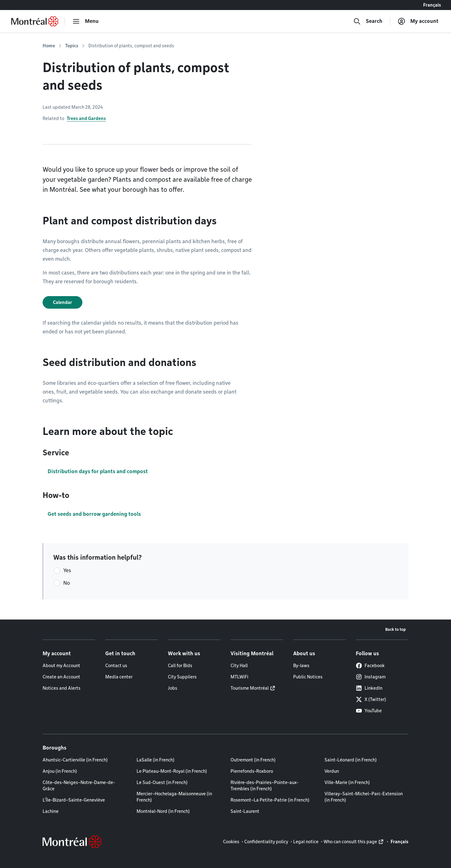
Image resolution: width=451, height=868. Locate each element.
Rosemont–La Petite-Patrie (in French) (270, 800)
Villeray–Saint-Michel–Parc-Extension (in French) (364, 797)
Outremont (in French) (253, 760)
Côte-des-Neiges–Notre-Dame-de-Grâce (79, 786)
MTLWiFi (239, 677)
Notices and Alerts (62, 688)
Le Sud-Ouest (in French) (162, 782)
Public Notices (308, 677)
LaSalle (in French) (156, 760)
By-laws (301, 666)
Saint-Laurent (245, 811)
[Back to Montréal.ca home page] (35, 21)
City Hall (239, 666)
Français (432, 5)
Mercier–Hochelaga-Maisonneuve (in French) (174, 797)
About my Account (61, 666)
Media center (119, 677)
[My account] (418, 21)
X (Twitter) (371, 699)
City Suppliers (182, 677)
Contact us (116, 666)
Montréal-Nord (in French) (163, 811)
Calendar (62, 302)
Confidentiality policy (266, 842)
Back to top (396, 629)
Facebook (370, 666)
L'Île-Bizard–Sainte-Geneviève (74, 800)
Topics (72, 46)
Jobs (173, 688)
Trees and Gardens (86, 118)
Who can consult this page (350, 842)
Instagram (371, 677)
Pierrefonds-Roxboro (252, 771)
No (67, 583)
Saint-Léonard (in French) (351, 760)
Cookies (231, 842)
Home (49, 46)
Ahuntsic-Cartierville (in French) (75, 760)
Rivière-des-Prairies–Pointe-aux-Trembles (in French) (264, 786)
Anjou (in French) (60, 771)
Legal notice (306, 842)
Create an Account (61, 677)
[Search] (368, 21)
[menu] (86, 21)
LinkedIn (369, 688)
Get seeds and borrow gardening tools (94, 514)
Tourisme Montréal (250, 688)
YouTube (369, 711)
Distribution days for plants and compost (98, 471)
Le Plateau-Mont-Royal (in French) (172, 771)
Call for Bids (180, 666)
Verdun (332, 771)
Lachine (51, 811)
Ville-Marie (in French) (347, 782)
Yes (67, 570)
